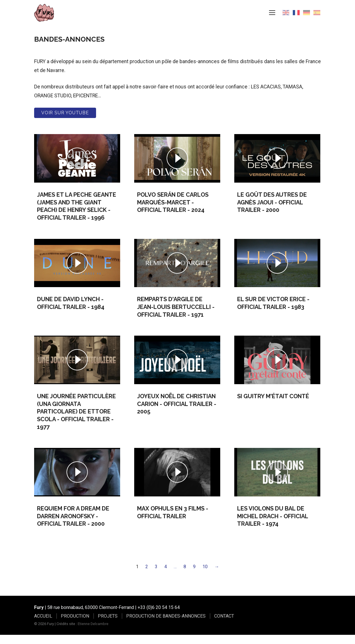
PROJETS (108, 625)
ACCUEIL (43, 625)
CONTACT (224, 625)
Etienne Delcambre (93, 633)
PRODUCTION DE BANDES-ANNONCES (166, 625)
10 (205, 576)
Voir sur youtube (65, 122)
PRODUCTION (75, 625)
